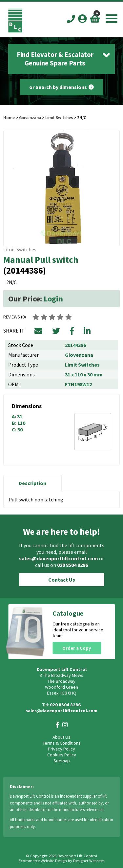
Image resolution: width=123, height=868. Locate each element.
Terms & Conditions (62, 743)
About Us (61, 737)
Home (9, 118)
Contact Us (62, 580)
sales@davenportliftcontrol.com (59, 558)
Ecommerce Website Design (43, 861)
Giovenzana (30, 118)
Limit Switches (59, 118)
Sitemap (62, 761)
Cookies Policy (62, 755)
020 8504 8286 (72, 565)
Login (53, 299)
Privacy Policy (61, 749)
